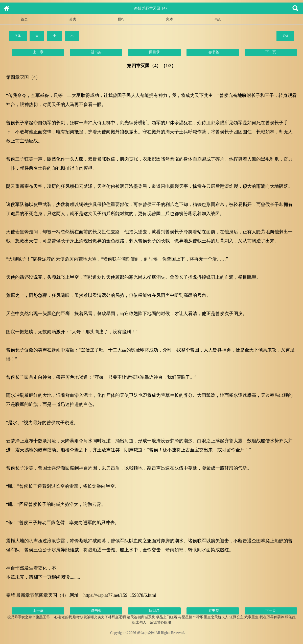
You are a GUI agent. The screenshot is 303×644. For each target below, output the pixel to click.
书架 (218, 19)
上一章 (38, 52)
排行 (121, 19)
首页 (24, 19)
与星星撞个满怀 (191, 617)
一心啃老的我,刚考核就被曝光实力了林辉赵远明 (88, 617)
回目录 (154, 52)
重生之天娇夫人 (216, 617)
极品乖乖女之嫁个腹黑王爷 (29, 617)
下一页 (271, 52)
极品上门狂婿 (167, 617)
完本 (170, 19)
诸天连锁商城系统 (141, 617)
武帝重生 (251, 617)
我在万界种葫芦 (272, 617)
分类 (73, 19)
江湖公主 (237, 617)
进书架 (96, 52)
